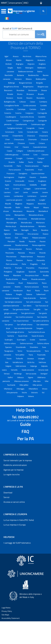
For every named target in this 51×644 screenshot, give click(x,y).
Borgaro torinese (26, 83)
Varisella (14, 370)
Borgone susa (43, 87)
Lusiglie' (42, 200)
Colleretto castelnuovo (36, 151)
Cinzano (8, 147)
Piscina (9, 260)
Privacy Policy (7, 611)
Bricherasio (33, 90)
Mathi (18, 207)
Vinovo (45, 389)
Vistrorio (35, 392)
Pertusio (39, 249)
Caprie (43, 109)
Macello (8, 204)
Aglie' (7, 56)
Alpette (19, 60)
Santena (11, 336)
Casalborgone (11, 117)
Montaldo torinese (38, 219)
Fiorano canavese (32, 166)
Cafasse (23, 102)
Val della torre (18, 362)
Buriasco (10, 98)
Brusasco (30, 94)
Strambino (34, 347)
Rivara (25, 279)
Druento (12, 162)
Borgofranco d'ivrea (12, 87)
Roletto (18, 287)
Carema (18, 113)
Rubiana (9, 294)
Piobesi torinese (27, 256)
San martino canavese (24, 317)
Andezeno (41, 60)
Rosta (38, 290)
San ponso (9, 324)
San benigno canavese (14, 302)
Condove (26, 155)
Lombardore (19, 196)
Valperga (34, 366)
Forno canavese (15, 170)
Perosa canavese (15, 249)
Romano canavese (32, 287)
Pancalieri (12, 241)
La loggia (27, 189)
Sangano (40, 328)
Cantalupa (22, 109)
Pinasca (32, 253)
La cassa (16, 189)
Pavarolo (32, 241)
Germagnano (9, 177)
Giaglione (22, 177)
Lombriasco (32, 196)
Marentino (42, 204)
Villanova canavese (22, 381)
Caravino (8, 113)
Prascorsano (43, 268)
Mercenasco (18, 211)
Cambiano (43, 102)
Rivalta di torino (12, 279)
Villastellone (33, 389)
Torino (20, 351)
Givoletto (44, 177)
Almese (9, 60)
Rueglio (19, 294)
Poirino (30, 260)
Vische (25, 392)
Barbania (21, 75)
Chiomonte (33, 139)
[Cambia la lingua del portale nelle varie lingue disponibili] (7, 18)
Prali (43, 264)
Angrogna (20, 64)
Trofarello (20, 358)
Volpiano (21, 396)
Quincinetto (44, 272)
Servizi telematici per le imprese (18, 460)
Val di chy (31, 362)
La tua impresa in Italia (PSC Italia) (19, 520)
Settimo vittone (43, 343)
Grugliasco (42, 181)
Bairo (19, 68)
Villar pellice (24, 385)
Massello (8, 207)
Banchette (9, 75)
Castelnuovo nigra (38, 124)
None (35, 230)
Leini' (17, 192)
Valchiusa (42, 362)
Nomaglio (25, 230)
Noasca (7, 230)
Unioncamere (15, 3)
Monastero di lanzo (36, 215)
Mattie (27, 207)
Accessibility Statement (11, 618)
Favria (31, 162)
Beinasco (18, 79)
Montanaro (40, 223)
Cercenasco (10, 132)
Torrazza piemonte (34, 351)
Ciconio (32, 143)
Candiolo (43, 105)
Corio (36, 155)
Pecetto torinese (22, 245)
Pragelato (34, 264)
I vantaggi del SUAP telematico (17, 543)
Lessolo (35, 192)
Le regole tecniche (12, 474)
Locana (7, 196)
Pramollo (19, 268)
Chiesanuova (19, 139)
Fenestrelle (8, 166)
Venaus (7, 374)
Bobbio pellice (41, 79)
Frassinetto (30, 170)
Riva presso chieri (32, 275)
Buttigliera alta (10, 102)
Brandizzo (21, 90)
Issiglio (44, 185)
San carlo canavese (34, 302)
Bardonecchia (34, 75)
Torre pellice (20, 355)
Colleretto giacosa (12, 155)
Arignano (31, 64)
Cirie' (17, 147)
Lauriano (7, 192)
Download (8, 493)
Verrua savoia (31, 374)
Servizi (6, 497)
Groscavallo (20, 181)
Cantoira (33, 109)
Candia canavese (30, 105)
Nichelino (42, 226)
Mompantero (20, 215)
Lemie (26, 192)
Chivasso (21, 143)
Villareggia (21, 389)
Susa (44, 347)
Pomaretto (41, 260)
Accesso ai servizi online (14, 502)
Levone (45, 192)
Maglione (19, 204)
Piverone (20, 260)
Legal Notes (6, 608)
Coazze (10, 151)
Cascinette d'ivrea (27, 117)
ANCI (26, 3)
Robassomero (33, 283)
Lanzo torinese (40, 189)
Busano (30, 98)
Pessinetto (10, 253)
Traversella (41, 355)
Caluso (33, 102)
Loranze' (44, 196)
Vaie (7, 362)
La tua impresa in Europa (15, 525)
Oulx (17, 238)
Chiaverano (44, 136)
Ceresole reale (33, 132)
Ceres (21, 132)
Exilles (22, 162)
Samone (43, 298)
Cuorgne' (41, 158)
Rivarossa (11, 283)
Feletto (40, 162)
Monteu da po (11, 226)
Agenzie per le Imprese (13, 470)
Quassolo (32, 272)
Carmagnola (42, 113)
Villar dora (37, 381)
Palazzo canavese (39, 238)
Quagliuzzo (21, 272)
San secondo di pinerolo (23, 328)
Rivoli (21, 283)
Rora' (29, 290)
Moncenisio (23, 219)
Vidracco (21, 377)
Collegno (20, 151)
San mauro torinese (21, 321)
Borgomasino (28, 87)
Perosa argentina (39, 245)
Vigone (31, 377)
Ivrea (7, 189)
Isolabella (33, 185)
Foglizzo (46, 166)
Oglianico (8, 234)
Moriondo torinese (27, 226)
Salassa (29, 294)
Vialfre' (11, 377)
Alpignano (30, 60)
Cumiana (30, 158)
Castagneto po (29, 121)
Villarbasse (8, 389)
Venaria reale (43, 370)
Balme (40, 71)
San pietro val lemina (41, 321)
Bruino (20, 94)
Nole (16, 230)
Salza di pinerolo (30, 298)
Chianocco (31, 136)
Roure (46, 290)
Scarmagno (21, 340)
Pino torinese (11, 256)
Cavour (41, 128)
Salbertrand (41, 294)
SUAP (15, 28)
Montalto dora (27, 223)
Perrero (29, 249)
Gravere (8, 181)
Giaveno (33, 177)
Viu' (43, 392)
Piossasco (41, 256)
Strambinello (21, 347)
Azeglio (10, 68)
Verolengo (18, 374)
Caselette (42, 117)
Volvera (31, 396)
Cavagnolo (31, 128)
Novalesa (45, 230)
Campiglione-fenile (12, 105)
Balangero (30, 68)
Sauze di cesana (38, 336)
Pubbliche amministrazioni (15, 465)
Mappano (30, 204)
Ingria (7, 185)
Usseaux (31, 358)
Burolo (20, 98)
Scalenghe (9, 340)
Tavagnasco (9, 351)
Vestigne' (44, 374)
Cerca (41, 34)
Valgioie (9, 366)
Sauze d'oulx (23, 336)
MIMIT (4, 3)
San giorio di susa (28, 313)
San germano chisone (21, 309)
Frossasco (11, 173)
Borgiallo (40, 83)
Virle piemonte (12, 392)
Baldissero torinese (26, 71)
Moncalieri (10, 219)
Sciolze (33, 340)
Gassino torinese (38, 173)
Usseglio (41, 358)
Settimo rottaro (10, 343)
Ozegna (25, 238)
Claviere (26, 147)
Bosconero (8, 90)
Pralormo (8, 268)
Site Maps (5, 615)
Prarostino (30, 268)
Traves (9, 358)
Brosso (44, 90)
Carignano (30, 113)
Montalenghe (12, 223)
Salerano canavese (12, 298)
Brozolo (10, 94)
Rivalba (46, 275)
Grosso (31, 181)
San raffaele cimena (25, 324)
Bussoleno (41, 98)
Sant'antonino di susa (37, 332)
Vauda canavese (28, 370)
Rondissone (18, 290)
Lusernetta (31, 200)
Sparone (9, 347)
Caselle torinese (13, 121)
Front (40, 170)
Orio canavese (33, 234)
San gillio (37, 309)
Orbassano (19, 234)
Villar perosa (37, 385)
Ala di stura (27, 56)
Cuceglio (20, 158)
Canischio (10, 109)
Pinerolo (42, 253)
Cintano (42, 143)
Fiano (19, 166)
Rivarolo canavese (38, 279)
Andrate (9, 64)
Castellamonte (21, 124)
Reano (7, 275)
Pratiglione (8, 272)
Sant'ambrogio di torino (15, 332)
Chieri (8, 139)
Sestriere (43, 340)
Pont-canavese (12, 264)
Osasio (8, 238)
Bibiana (29, 79)
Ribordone (17, 275)
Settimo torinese (27, 343)
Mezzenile (31, 211)
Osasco (45, 234)
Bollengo (12, 83)
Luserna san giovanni (14, 200)
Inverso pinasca (20, 185)
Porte (24, 264)
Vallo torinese (21, 366)
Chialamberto (18, 136)
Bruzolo (41, 94)
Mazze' (37, 207)
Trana (31, 355)
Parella (22, 241)
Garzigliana (23, 173)
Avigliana (42, 64)
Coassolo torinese (40, 147)
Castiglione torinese (15, 128)
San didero (27, 306)
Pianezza (22, 253)
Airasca (16, 56)
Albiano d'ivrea (41, 56)
